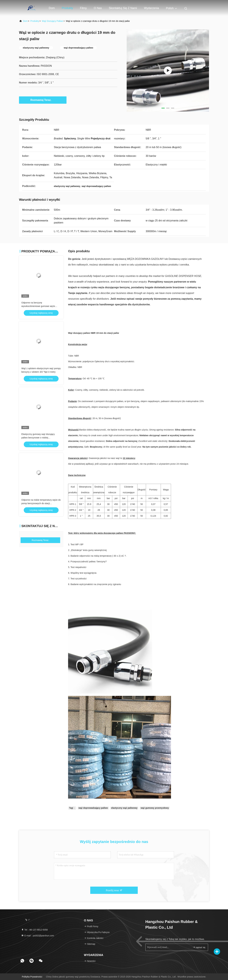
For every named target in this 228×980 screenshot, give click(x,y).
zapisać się (199, 947)
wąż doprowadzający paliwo (93, 808)
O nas (98, 8)
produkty (35, 21)
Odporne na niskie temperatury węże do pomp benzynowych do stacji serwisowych (41, 503)
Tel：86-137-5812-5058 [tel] (34, 930)
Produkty (67, 8)
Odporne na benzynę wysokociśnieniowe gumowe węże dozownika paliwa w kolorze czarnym (40, 306)
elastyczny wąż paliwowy (124, 808)
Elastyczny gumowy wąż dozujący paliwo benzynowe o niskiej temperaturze (38, 438)
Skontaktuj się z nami (123, 8)
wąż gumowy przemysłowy (155, 808)
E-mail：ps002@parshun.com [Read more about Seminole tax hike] (38, 936)
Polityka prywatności (32, 977)
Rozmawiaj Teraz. (43, 100)
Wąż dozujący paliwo (52, 21)
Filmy (83, 8)
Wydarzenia (151, 8)
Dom (52, 8)
